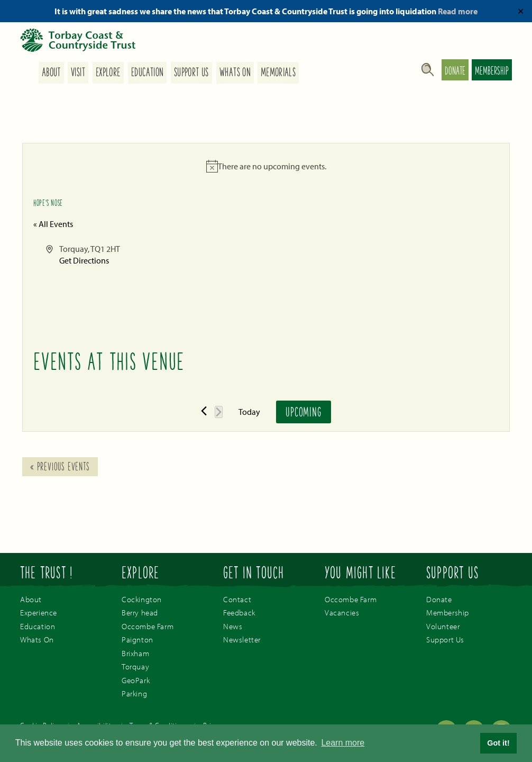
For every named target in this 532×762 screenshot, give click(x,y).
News (233, 626)
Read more (458, 11)
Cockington (142, 599)
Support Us (191, 73)
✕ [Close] (521, 11)
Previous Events (60, 468)
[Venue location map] (382, 283)
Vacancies (342, 613)
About (51, 73)
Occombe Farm (148, 626)
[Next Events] (219, 412)
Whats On (235, 73)
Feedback (239, 613)
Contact (237, 599)
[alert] (266, 166)
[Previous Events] (204, 411)
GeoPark (136, 680)
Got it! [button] (498, 743)
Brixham (135, 653)
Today (249, 412)
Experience (39, 613)
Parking (134, 693)
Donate (455, 72)
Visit (78, 73)
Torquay (135, 666)
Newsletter (242, 639)
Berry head (140, 613)
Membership (492, 72)
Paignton (137, 639)
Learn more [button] (343, 743)
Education (147, 73)
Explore (108, 73)
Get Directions (84, 260)
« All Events (53, 224)
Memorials (278, 73)
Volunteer (443, 626)
